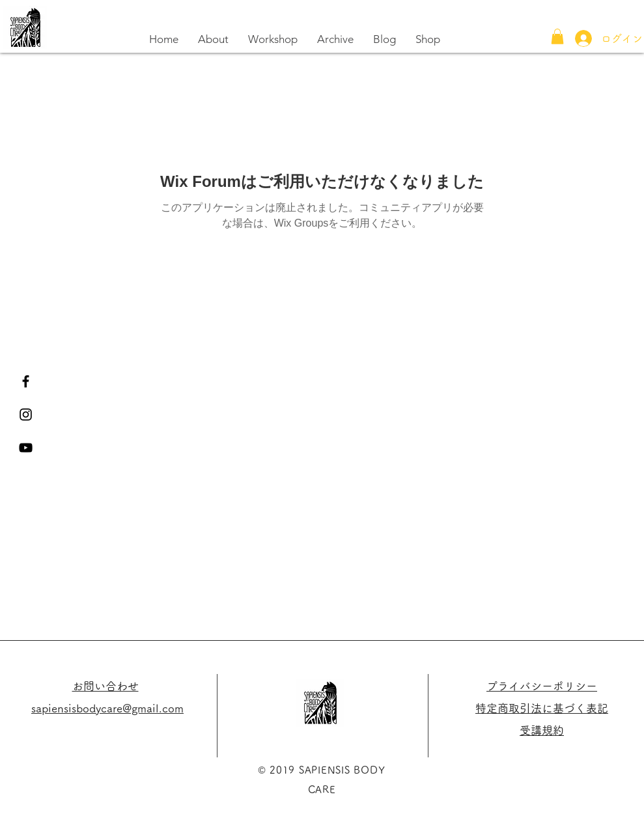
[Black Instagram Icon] (26, 415)
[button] (557, 36)
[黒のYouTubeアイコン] (26, 448)
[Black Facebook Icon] (26, 381)
